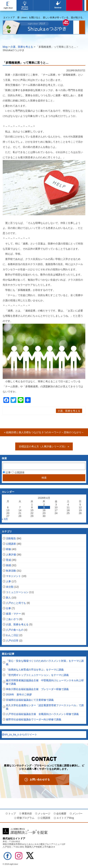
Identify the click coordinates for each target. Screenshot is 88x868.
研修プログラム (26, 818)
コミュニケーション (17, 592)
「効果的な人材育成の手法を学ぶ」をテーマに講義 (35, 670)
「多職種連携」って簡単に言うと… (26, 63)
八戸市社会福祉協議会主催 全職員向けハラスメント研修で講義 (42, 714)
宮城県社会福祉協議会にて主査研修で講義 (30, 700)
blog (5, 47)
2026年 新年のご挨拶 (19, 695)
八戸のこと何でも (16, 603)
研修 (8, 549)
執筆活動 (11, 571)
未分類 (10, 587)
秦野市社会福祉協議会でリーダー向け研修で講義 (34, 719)
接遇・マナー (13, 614)
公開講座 (58, 5)
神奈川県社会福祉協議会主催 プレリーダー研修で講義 (37, 689)
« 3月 (5, 519)
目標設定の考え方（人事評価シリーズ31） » (44, 446)
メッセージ (44, 814)
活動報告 (11, 538)
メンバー (77, 814)
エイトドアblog (74, 5)
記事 (7, 472)
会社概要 (61, 814)
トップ (12, 814)
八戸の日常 (12, 641)
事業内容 (25, 5)
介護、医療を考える (22, 47)
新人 (8, 598)
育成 (8, 560)
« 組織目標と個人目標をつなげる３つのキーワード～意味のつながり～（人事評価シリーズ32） (44, 434)
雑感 (8, 565)
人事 (8, 581)
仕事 (8, 608)
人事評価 (11, 555)
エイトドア (8, 5)
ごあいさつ (12, 619)
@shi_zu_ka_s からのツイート (19, 734)
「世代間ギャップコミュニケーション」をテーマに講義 (37, 675)
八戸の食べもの (15, 630)
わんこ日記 (12, 635)
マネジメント (13, 576)
